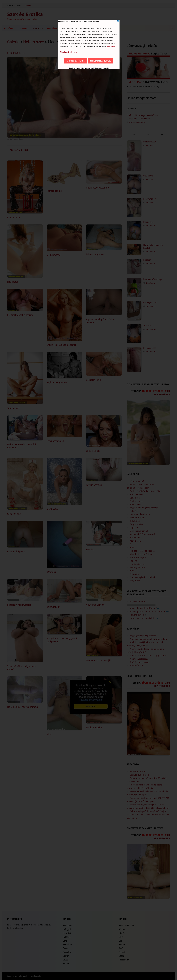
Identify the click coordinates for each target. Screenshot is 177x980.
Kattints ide (111, 46)
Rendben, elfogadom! (76, 61)
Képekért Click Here (68, 52)
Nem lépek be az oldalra (100, 61)
